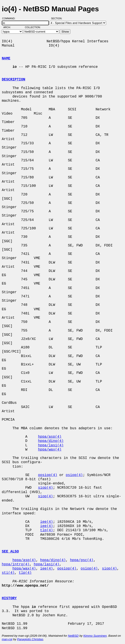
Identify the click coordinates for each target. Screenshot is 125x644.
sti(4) (8, 573)
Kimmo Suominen (95, 636)
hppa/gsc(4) (82, 560)
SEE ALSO (10, 552)
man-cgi (7, 639)
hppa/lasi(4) (51, 445)
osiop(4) (74, 475)
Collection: (33, 27)
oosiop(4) (48, 475)
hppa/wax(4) (50, 450)
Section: (58, 18)
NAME (6, 59)
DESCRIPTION (14, 80)
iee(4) (47, 522)
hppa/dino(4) (51, 441)
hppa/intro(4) (16, 564)
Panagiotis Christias (30, 639)
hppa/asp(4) (50, 437)
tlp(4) (47, 530)
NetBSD (73, 636)
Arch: (9, 27)
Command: (10, 18)
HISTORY (9, 598)
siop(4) (45, 488)
